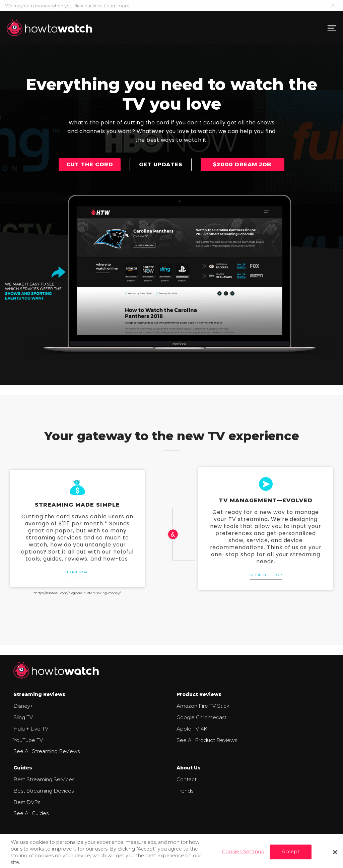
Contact (187, 779)
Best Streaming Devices (44, 791)
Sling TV (23, 717)
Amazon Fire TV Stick (203, 706)
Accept (291, 855)
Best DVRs (27, 802)
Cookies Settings (243, 855)
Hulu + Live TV (31, 729)
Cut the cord (90, 164)
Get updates (161, 164)
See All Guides (31, 813)
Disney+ (23, 706)
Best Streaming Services (44, 779)
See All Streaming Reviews (47, 751)
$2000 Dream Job (242, 164)
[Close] (335, 855)
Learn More (77, 572)
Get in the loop (266, 575)
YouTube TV (28, 740)
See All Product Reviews (207, 740)
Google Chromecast (201, 717)
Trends (185, 791)
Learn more (117, 6)
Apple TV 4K (192, 729)
